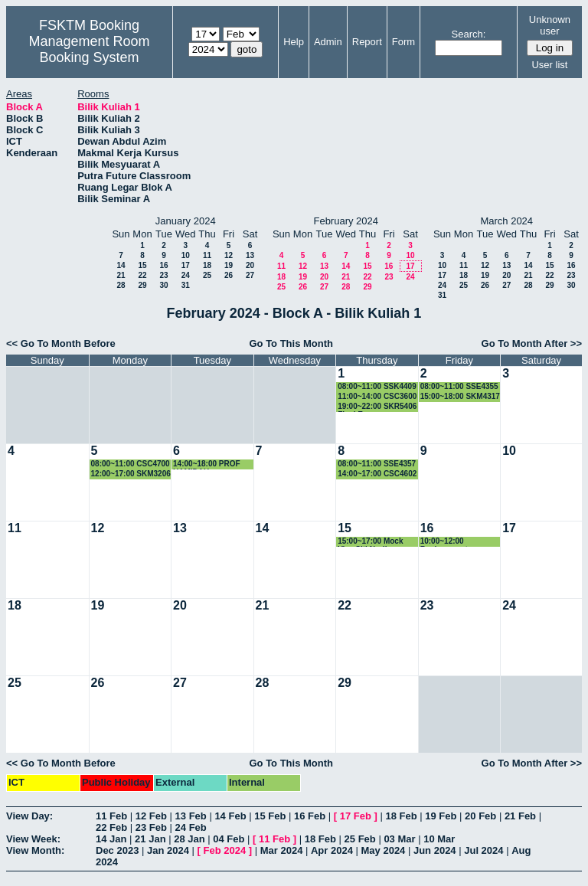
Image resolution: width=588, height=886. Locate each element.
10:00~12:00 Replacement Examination (444, 542)
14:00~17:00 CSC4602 (377, 474)
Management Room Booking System (89, 49)
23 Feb (151, 827)
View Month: (35, 850)
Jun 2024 (435, 850)
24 (186, 275)
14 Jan (111, 839)
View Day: (29, 816)
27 (250, 275)
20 (250, 265)
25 (207, 275)
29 (142, 285)
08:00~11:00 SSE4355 (459, 386)
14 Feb (230, 816)
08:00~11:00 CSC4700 (131, 464)
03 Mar (399, 839)
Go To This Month (291, 343)
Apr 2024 (332, 850)
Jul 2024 (483, 850)
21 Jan (150, 839)
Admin (328, 42)
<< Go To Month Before (61, 343)
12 (229, 255)
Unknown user (550, 25)
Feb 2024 (225, 850)
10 (186, 255)
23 (163, 275)
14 (121, 265)
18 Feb (401, 816)
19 (229, 265)
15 (142, 265)
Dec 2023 (117, 850)
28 (121, 285)
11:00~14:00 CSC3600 (377, 396)
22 (142, 275)
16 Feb (310, 816)
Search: (469, 34)
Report (367, 42)
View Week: (33, 839)
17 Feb (356, 816)
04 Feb (229, 839)
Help (294, 42)
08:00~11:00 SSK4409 (377, 386)
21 (121, 275)
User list (549, 65)
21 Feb (520, 816)
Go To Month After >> (532, 343)
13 (250, 255)
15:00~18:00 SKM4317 (460, 396)
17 (186, 265)
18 (207, 265)
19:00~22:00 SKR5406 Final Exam (377, 407)
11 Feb (111, 816)
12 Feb (151, 816)
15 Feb (270, 816)
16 (163, 265)
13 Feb (191, 816)
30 (163, 285)
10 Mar (439, 839)
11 (207, 255)
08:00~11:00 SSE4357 (377, 464)
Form (403, 42)
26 (229, 275)
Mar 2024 (282, 850)
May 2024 (384, 850)
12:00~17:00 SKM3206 (131, 474)
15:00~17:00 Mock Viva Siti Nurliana (370, 542)
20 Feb (480, 816)
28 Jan (189, 839)
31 (186, 285)
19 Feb (441, 816)
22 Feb (111, 827)
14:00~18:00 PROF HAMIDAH (207, 464)
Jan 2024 (168, 850)
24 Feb (191, 827)
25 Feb (360, 839)
